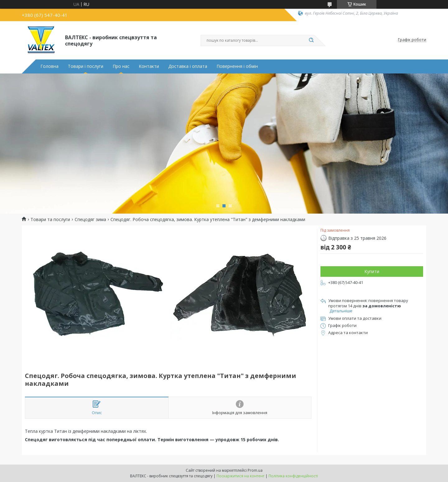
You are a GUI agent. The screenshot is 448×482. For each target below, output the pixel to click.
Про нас (121, 66)
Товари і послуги (86, 66)
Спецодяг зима (90, 220)
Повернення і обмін (237, 66)
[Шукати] (311, 40)
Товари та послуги (50, 220)
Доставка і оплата (188, 66)
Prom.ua (255, 470)
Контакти (149, 66)
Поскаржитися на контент (240, 476)
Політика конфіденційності (293, 476)
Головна (49, 66)
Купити (372, 271)
